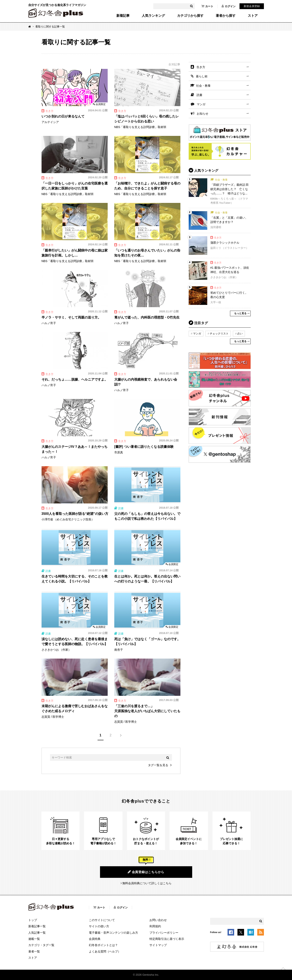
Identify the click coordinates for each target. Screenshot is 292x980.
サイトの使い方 (99, 926)
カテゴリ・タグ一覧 (41, 945)
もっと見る (240, 313)
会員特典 (95, 939)
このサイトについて (102, 920)
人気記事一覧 (37, 933)
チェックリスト (219, 334)
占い (240, 334)
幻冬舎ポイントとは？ (103, 945)
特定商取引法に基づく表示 (167, 939)
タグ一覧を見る (158, 765)
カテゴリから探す (190, 16)
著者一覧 (34, 951)
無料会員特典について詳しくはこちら (147, 883)
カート (207, 6)
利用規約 (155, 926)
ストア (253, 16)
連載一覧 (34, 939)
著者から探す (226, 16)
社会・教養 (203, 86)
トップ (33, 920)
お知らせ (203, 114)
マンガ (201, 104)
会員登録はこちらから (146, 872)
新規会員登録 (252, 6)
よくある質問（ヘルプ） (105, 951)
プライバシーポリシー (164, 933)
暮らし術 (202, 76)
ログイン (229, 6)
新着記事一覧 (37, 926)
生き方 (201, 67)
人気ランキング (153, 16)
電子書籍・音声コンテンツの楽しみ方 (113, 933)
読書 (199, 95)
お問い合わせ (158, 920)
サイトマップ (158, 945)
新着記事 (123, 16)
